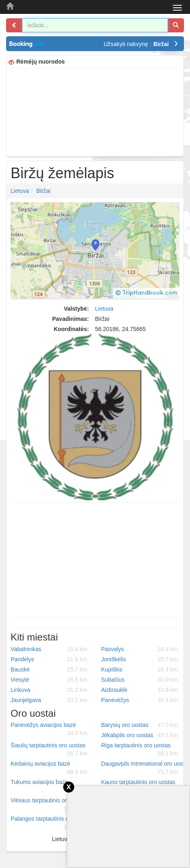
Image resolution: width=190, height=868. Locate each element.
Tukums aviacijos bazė (50, 786)
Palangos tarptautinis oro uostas (51, 823)
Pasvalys (140, 649)
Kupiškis (140, 669)
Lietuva (20, 191)
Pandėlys (50, 659)
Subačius (140, 680)
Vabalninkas (50, 649)
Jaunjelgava (50, 700)
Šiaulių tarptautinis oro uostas (50, 750)
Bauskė (50, 669)
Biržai (43, 191)
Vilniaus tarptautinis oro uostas (50, 805)
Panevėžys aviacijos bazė (50, 729)
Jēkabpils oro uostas (140, 735)
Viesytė (50, 680)
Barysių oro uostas (140, 725)
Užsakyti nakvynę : (141, 44)
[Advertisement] (95, 111)
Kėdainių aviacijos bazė (50, 768)
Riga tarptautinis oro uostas (140, 750)
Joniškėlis (140, 659)
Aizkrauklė (140, 690)
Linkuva (50, 690)
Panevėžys (140, 700)
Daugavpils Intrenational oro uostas (143, 768)
